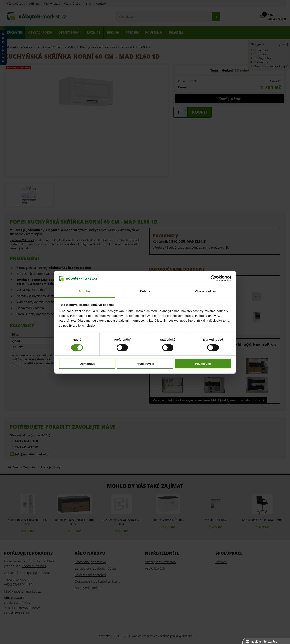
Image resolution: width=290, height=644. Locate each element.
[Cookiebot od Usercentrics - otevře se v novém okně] (214, 278)
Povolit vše (203, 364)
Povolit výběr (145, 364)
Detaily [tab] (145, 291)
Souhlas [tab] (84, 291)
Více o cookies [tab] (205, 291)
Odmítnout (87, 364)
